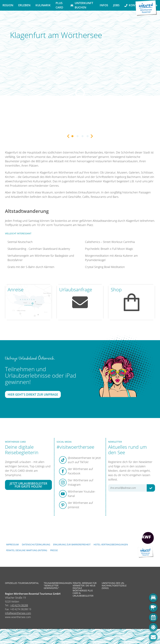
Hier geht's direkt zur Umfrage (33, 394)
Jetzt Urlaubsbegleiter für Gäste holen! (28, 485)
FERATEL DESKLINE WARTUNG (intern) (27, 550)
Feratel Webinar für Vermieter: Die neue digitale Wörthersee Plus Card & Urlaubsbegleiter (85, 589)
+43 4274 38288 (19, 605)
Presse (54, 550)
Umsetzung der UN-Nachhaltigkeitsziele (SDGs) (114, 586)
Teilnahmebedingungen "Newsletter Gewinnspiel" (56, 586)
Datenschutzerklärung (36, 544)
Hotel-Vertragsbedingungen (111, 544)
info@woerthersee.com (18, 613)
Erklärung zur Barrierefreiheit (72, 544)
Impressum (12, 544)
